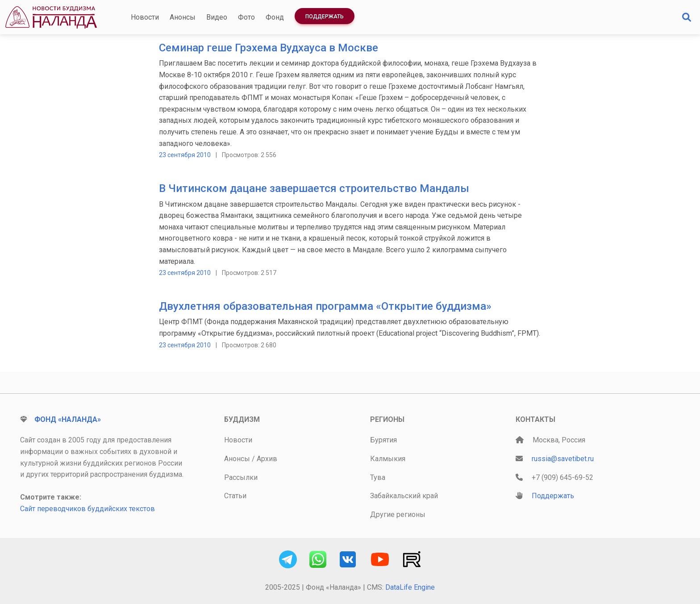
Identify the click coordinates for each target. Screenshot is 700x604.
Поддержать (325, 17)
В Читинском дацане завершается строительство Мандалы (314, 188)
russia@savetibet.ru (563, 459)
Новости (145, 17)
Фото (246, 17)
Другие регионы (398, 514)
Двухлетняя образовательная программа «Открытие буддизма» (325, 306)
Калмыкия (388, 459)
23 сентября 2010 (185, 155)
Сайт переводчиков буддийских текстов (87, 509)
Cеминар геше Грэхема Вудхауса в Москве (269, 48)
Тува (378, 477)
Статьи (235, 496)
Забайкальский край (404, 496)
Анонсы (183, 17)
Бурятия (383, 440)
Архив (267, 459)
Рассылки (241, 477)
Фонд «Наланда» (68, 419)
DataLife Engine (410, 587)
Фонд (275, 17)
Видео (217, 17)
